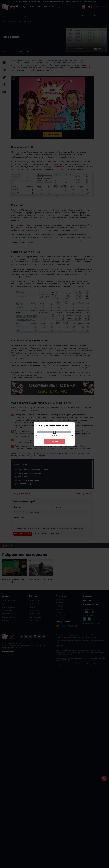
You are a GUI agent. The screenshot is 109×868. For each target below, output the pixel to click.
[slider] (54, 432)
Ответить (54, 441)
